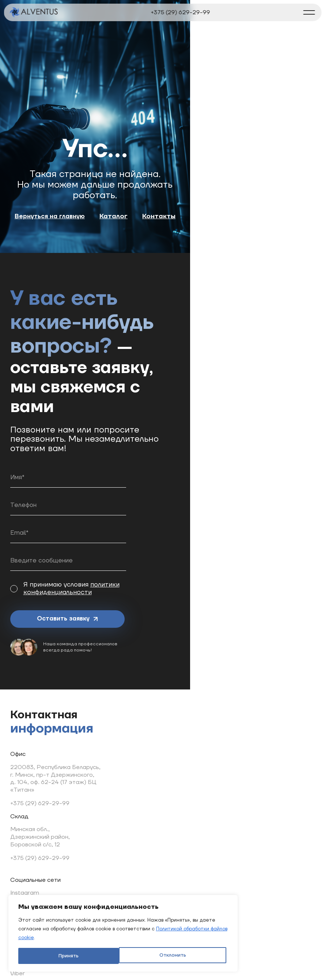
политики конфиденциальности (144, 547)
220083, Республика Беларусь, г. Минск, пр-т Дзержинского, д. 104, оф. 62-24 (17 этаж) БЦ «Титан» (60, 724)
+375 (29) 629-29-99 (181, 12)
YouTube (143, 753)
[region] (95, 918)
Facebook (145, 726)
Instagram (145, 713)
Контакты (229, 249)
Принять (133, 950)
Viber (138, 793)
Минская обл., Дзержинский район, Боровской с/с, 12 (44, 799)
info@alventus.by (100, 848)
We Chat (143, 820)
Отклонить (61, 950)
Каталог (184, 249)
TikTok (140, 780)
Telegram (144, 740)
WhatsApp (145, 807)
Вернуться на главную (117, 249)
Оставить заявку (55, 579)
